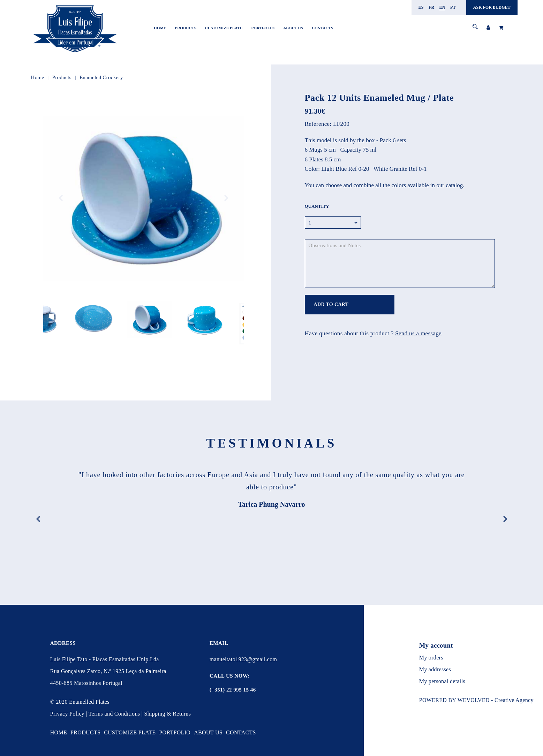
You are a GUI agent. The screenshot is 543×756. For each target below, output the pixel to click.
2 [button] (138, 335)
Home (160, 28)
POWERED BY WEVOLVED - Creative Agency (476, 700)
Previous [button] (61, 198)
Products (186, 28)
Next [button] (226, 198)
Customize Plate (224, 28)
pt (453, 7)
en (442, 7)
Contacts (322, 28)
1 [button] (133, 335)
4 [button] (149, 335)
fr (432, 7)
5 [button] (154, 335)
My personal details (442, 681)
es (421, 7)
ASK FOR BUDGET (492, 7)
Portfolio (263, 28)
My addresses (435, 669)
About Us (293, 28)
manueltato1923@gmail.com (243, 659)
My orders (431, 658)
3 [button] (144, 335)
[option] (144, 198)
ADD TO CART (331, 304)
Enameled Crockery (101, 77)
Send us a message (418, 333)
